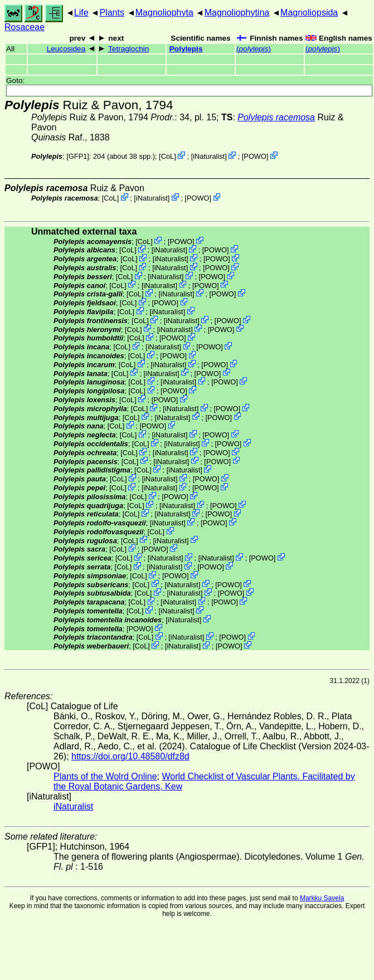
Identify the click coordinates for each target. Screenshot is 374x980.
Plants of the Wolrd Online (105, 776)
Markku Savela (322, 898)
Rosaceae (25, 27)
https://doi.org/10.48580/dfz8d (130, 756)
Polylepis (186, 49)
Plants (111, 13)
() (254, 49)
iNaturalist (209, 156)
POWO (255, 156)
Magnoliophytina (237, 13)
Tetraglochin (128, 49)
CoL (167, 156)
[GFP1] (78, 156)
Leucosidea (66, 49)
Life (81, 13)
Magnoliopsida (309, 13)
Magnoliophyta (164, 13)
